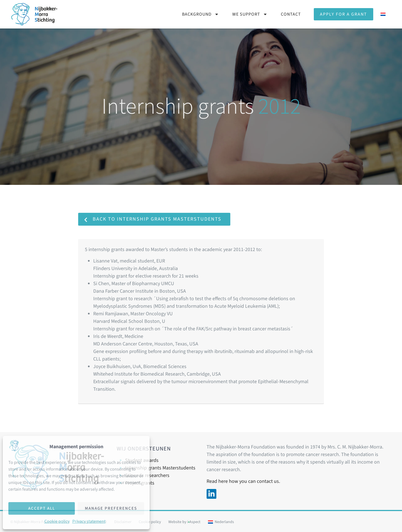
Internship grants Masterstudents (160, 468)
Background (200, 14)
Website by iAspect (184, 522)
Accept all (42, 508)
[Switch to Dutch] (383, 14)
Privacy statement (89, 521)
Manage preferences (111, 508)
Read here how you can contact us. (243, 481)
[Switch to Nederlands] (221, 522)
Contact (291, 14)
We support (250, 14)
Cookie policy (57, 521)
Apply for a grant (344, 14)
